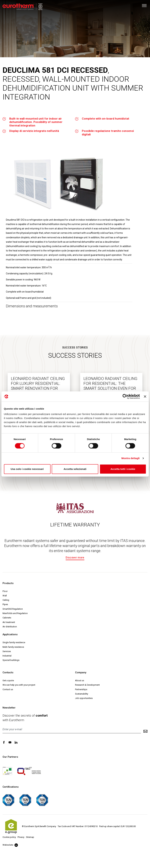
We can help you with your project (19, 685)
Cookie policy (9, 837)
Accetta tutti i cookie (123, 469)
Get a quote (8, 680)
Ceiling (6, 600)
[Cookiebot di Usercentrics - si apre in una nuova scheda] (125, 396)
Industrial (7, 656)
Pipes (5, 604)
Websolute (10, 845)
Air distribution (10, 627)
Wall (5, 596)
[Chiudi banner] (145, 396)
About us (80, 680)
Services (7, 651)
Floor (5, 591)
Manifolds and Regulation (15, 613)
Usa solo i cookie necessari (27, 469)
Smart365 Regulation (13, 609)
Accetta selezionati (75, 469)
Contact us (8, 689)
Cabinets (7, 618)
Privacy (21, 837)
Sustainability (82, 694)
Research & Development (87, 685)
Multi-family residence (13, 647)
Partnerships (81, 689)
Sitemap (30, 837)
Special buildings (11, 660)
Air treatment (9, 622)
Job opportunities (84, 698)
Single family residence (14, 642)
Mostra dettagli (130, 458)
